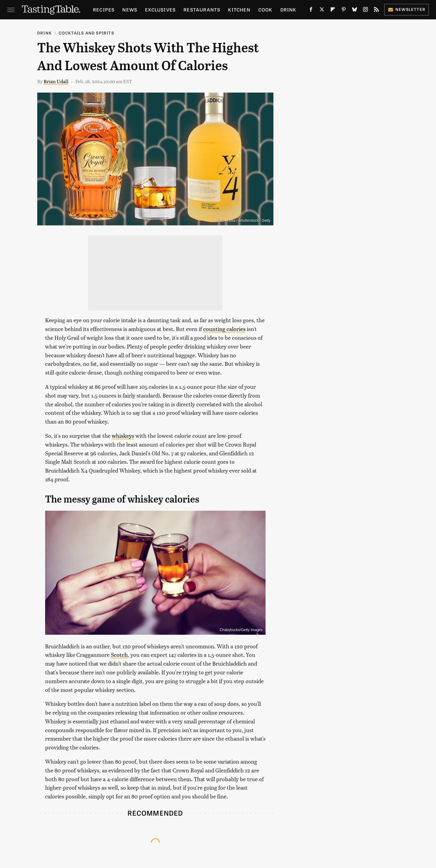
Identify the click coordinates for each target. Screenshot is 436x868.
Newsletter (406, 9)
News (130, 10)
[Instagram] (365, 11)
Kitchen (239, 10)
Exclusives (160, 10)
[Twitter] (322, 11)
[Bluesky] (355, 11)
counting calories (224, 329)
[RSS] (376, 11)
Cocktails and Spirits (86, 33)
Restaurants (202, 10)
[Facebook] (311, 11)
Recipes (104, 10)
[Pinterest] (344, 11)
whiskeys (123, 436)
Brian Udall (56, 81)
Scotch (119, 655)
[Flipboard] (333, 11)
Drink (288, 10)
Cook (265, 10)
